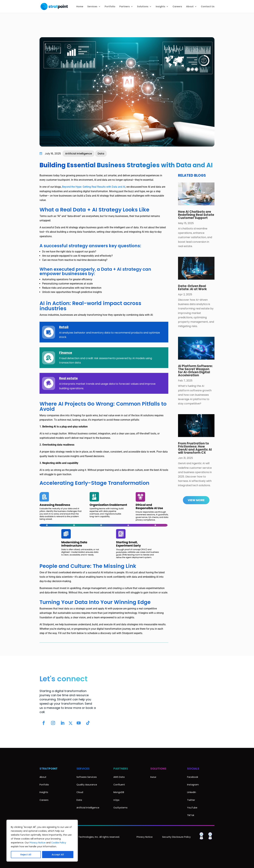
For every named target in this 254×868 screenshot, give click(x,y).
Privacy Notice (38, 843)
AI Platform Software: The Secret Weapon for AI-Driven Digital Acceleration (195, 371)
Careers (177, 7)
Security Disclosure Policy (176, 837)
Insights (160, 7)
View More (196, 500)
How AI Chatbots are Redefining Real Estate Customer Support (196, 215)
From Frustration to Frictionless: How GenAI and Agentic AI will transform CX (195, 448)
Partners (125, 7)
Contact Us (208, 7)
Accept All (58, 855)
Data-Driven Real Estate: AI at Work (192, 288)
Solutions (143, 7)
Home (80, 7)
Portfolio (110, 7)
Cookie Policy (59, 843)
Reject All (26, 855)
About (190, 7)
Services (92, 7)
